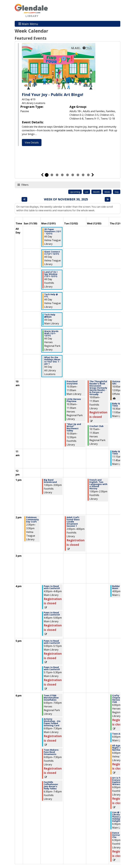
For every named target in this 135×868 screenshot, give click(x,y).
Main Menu (28, 24)
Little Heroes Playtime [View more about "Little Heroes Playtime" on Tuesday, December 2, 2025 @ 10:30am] (74, 400)
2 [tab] (52, 175)
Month (96, 192)
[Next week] (108, 199)
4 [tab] (62, 175)
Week (107, 192)
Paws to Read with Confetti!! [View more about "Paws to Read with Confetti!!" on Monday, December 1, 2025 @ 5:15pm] (52, 668)
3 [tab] (57, 175)
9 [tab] (88, 175)
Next (93, 175)
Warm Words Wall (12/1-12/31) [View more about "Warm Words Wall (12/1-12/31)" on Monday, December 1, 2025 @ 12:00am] (51, 333)
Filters (25, 185)
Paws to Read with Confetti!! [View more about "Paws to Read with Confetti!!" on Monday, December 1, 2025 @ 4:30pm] (52, 587)
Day (117, 192)
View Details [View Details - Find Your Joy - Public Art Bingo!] (32, 143)
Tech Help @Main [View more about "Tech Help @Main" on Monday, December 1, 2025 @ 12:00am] (50, 316)
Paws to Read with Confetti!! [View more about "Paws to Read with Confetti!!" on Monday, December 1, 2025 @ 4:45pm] (52, 614)
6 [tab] (73, 175)
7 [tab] (78, 175)
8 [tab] (83, 175)
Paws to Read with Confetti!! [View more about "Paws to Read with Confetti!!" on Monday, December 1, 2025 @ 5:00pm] (52, 642)
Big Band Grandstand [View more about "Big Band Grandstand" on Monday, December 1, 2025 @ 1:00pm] (50, 481)
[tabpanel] (67, 95)
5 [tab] (67, 175)
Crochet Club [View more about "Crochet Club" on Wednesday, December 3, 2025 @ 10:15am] (96, 426)
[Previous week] (24, 199)
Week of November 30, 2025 (66, 199)
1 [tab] (47, 175)
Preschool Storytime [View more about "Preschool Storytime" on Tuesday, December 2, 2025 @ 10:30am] (72, 383)
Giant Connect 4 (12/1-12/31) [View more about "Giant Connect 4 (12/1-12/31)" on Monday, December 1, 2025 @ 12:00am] (52, 253)
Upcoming (75, 192)
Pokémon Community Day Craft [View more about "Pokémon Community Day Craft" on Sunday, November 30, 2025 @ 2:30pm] (33, 520)
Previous (42, 175)
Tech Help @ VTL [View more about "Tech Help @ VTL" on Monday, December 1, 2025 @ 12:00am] (51, 295)
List (87, 192)
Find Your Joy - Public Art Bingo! (52, 94)
